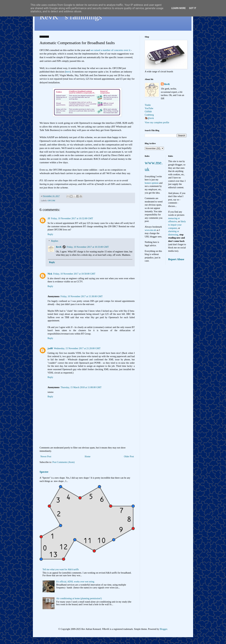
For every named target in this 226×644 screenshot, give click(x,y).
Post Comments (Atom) (64, 462)
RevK (59, 247)
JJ (49, 218)
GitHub (148, 112)
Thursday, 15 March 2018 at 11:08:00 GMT (81, 387)
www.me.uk (150, 230)
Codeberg (149, 115)
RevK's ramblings (71, 17)
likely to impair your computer (177, 225)
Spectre (44, 472)
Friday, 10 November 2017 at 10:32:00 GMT (72, 218)
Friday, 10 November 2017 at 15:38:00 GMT (82, 296)
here (68, 72)
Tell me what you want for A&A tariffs (61, 569)
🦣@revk (149, 118)
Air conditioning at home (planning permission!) (79, 598)
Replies (55, 241)
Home (88, 457)
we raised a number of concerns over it (111, 50)
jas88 (50, 348)
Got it (193, 8)
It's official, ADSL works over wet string (75, 582)
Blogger (163, 629)
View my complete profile (157, 123)
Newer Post (46, 457)
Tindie (148, 105)
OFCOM (51, 201)
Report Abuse (176, 259)
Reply (50, 234)
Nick (50, 274)
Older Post (129, 457)
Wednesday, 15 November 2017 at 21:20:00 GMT (77, 348)
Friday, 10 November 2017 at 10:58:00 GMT (74, 274)
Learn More (178, 8)
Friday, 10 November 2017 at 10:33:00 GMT (88, 247)
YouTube (149, 108)
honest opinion (152, 183)
